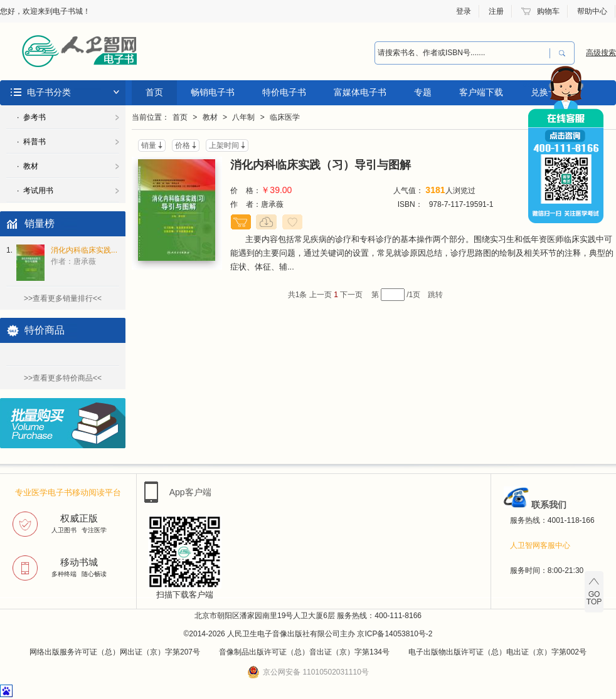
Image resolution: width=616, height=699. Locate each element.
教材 (210, 117)
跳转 (435, 295)
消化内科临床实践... (84, 256)
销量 (149, 145)
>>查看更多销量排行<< (63, 298)
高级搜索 (601, 53)
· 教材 (28, 166)
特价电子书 (284, 92)
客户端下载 (481, 92)
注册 (496, 11)
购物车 (548, 11)
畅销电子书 (213, 92)
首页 (154, 92)
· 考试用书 (35, 191)
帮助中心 (592, 11)
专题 (423, 92)
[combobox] (462, 53)
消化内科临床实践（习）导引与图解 (321, 165)
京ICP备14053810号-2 (395, 634)
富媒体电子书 (360, 92)
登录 (464, 11)
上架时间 (224, 145)
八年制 (243, 117)
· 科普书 (31, 142)
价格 (183, 145)
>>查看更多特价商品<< (63, 378)
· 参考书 (31, 117)
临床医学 (285, 117)
